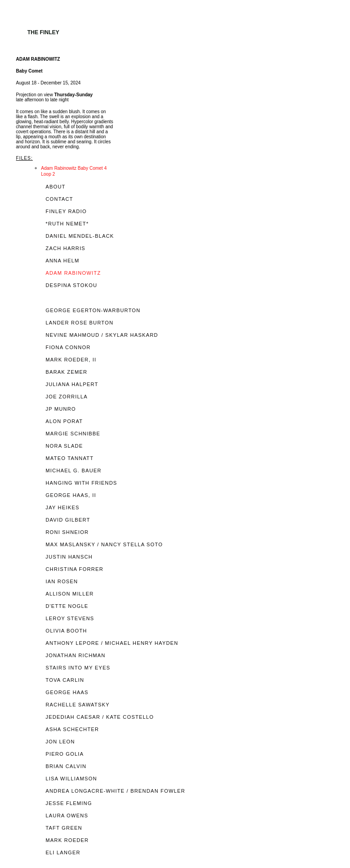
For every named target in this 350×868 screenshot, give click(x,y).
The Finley (43, 32)
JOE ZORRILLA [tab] (67, 397)
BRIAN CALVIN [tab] (66, 766)
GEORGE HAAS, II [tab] (71, 495)
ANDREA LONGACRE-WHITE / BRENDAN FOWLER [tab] (115, 791)
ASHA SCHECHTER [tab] (72, 729)
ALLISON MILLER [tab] (70, 594)
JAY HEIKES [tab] (62, 508)
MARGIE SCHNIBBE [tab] (73, 434)
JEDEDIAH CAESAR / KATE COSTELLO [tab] (100, 717)
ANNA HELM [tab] (62, 261)
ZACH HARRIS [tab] (65, 248)
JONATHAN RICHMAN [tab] (75, 656)
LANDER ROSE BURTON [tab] (80, 323)
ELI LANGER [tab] (63, 853)
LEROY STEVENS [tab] (70, 619)
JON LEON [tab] (60, 742)
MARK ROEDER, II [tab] (71, 360)
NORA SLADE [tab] (64, 446)
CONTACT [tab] (59, 199)
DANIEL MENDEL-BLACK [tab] (80, 236)
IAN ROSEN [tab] (62, 582)
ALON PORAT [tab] (64, 421)
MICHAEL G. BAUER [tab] (74, 471)
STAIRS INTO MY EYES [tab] (78, 668)
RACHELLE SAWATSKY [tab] (77, 705)
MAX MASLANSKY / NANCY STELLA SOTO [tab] (104, 545)
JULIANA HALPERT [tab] (72, 384)
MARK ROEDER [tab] (67, 840)
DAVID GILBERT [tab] (68, 520)
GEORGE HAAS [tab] (67, 693)
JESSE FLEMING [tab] (69, 803)
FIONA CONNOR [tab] (68, 348)
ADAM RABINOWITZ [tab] (73, 273)
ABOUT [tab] (56, 187)
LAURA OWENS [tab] (67, 816)
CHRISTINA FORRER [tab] (75, 569)
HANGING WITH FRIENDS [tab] (81, 483)
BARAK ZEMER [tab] (67, 372)
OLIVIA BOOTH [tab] (66, 631)
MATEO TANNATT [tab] (69, 458)
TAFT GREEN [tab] (64, 828)
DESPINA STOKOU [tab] (71, 285)
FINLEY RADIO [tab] (66, 212)
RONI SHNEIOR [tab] (67, 532)
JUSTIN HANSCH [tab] (69, 557)
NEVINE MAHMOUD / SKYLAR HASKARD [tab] (102, 335)
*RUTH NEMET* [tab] (67, 224)
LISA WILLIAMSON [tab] (71, 779)
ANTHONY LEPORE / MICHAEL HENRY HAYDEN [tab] (112, 643)
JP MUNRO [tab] (61, 409)
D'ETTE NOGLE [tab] (67, 606)
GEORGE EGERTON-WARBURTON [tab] (93, 311)
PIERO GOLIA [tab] (65, 754)
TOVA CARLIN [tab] (65, 680)
